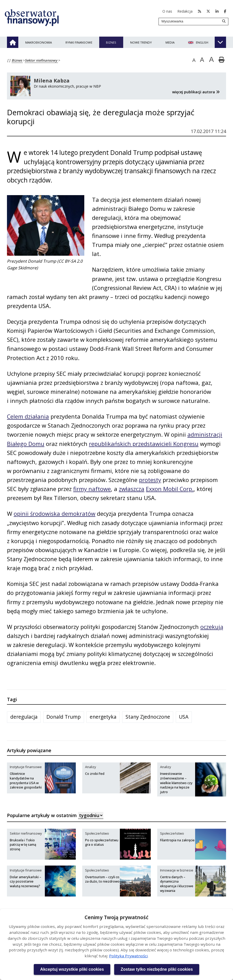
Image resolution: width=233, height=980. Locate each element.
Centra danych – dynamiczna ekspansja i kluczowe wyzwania (177, 885)
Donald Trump (64, 717)
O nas (167, 11)
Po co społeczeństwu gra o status (102, 843)
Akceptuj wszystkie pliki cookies (72, 969)
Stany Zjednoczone (148, 717)
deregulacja (24, 717)
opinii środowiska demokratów (55, 514)
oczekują (213, 627)
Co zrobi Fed (95, 774)
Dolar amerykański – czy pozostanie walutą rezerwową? (26, 882)
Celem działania (28, 417)
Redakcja (185, 11)
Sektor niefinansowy (41, 60)
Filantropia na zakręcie (177, 841)
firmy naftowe (93, 489)
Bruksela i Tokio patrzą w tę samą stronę (23, 845)
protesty (151, 480)
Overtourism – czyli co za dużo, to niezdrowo (102, 880)
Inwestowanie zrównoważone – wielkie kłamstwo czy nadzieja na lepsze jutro (176, 784)
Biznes (17, 60)
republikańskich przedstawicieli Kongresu (144, 444)
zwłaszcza (132, 489)
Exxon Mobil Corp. (171, 489)
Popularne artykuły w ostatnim (55, 816)
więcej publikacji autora (197, 92)
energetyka (103, 717)
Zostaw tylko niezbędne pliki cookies (157, 969)
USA (184, 717)
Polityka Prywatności (128, 956)
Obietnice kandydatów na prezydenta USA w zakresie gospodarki (26, 781)
